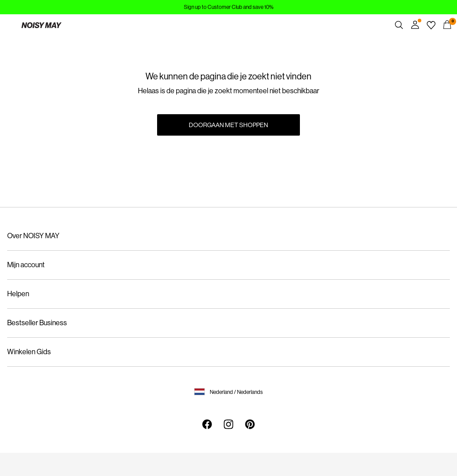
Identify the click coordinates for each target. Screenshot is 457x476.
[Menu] (10, 25)
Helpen (18, 294)
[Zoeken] (399, 25)
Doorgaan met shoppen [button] (228, 125)
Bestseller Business (37, 323)
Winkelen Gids (29, 352)
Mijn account (26, 265)
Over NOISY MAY (33, 236)
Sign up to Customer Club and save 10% (229, 7)
